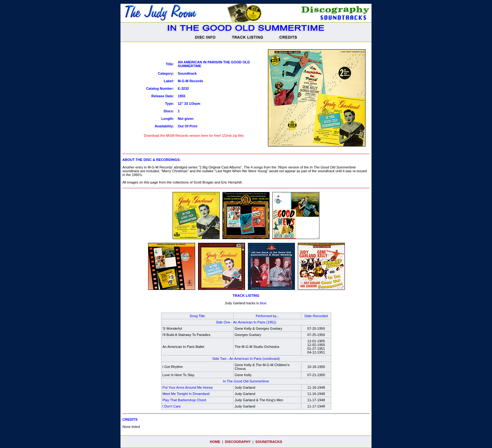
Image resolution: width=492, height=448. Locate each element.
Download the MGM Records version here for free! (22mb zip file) (194, 135)
